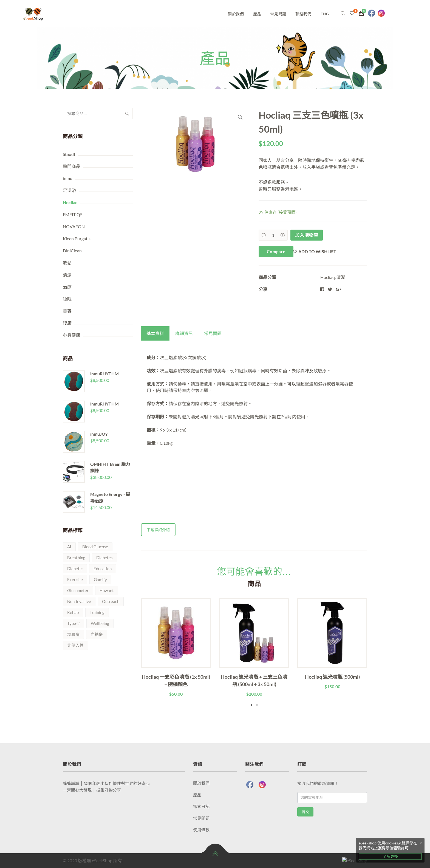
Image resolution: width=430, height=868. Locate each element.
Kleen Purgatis (77, 239)
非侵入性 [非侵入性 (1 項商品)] (75, 645)
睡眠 (67, 299)
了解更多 (390, 856)
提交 (305, 812)
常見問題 (278, 14)
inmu (68, 178)
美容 (67, 311)
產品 (257, 14)
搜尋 (127, 113)
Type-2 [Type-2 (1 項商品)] (73, 623)
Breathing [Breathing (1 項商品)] (76, 558)
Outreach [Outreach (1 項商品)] (111, 601)
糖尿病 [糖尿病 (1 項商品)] (73, 634)
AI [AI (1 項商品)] (69, 547)
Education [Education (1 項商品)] (103, 569)
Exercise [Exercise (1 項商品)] (75, 579)
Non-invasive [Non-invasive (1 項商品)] (79, 601)
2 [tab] (257, 705)
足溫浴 (69, 190)
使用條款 (201, 830)
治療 (67, 287)
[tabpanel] (176, 648)
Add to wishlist (317, 251)
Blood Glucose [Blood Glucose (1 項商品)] (95, 547)
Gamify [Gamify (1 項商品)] (100, 579)
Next (375, 653)
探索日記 (201, 806)
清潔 (67, 275)
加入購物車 (307, 235)
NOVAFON (74, 226)
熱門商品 (72, 166)
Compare (276, 252)
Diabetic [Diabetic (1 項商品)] (75, 569)
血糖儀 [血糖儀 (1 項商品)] (97, 634)
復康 (67, 323)
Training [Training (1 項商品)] (97, 612)
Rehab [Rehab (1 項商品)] (73, 612)
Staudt (69, 154)
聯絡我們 (303, 14)
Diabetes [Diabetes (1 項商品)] (104, 558)
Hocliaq (70, 202)
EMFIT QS (73, 214)
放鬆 (67, 263)
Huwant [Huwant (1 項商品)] (107, 590)
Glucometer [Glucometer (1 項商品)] (78, 590)
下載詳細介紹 (158, 530)
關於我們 (236, 14)
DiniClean (72, 251)
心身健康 (72, 335)
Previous (133, 653)
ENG (325, 14)
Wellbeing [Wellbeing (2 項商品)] (100, 623)
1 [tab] (251, 705)
